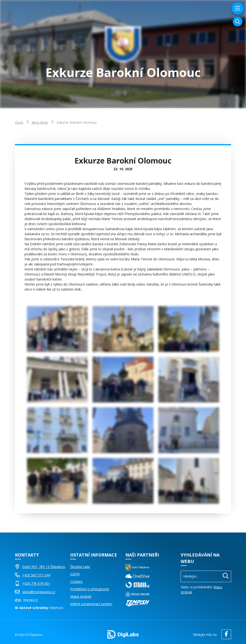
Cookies (76, 582)
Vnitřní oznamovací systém (91, 604)
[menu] (237, 8)
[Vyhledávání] (238, 22)
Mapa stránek (81, 596)
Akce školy (40, 122)
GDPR (75, 574)
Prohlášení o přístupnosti (90, 589)
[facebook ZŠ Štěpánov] (225, 634)
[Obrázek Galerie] (57, 329)
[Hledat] (226, 576)
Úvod (19, 122)
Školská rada (80, 567)
